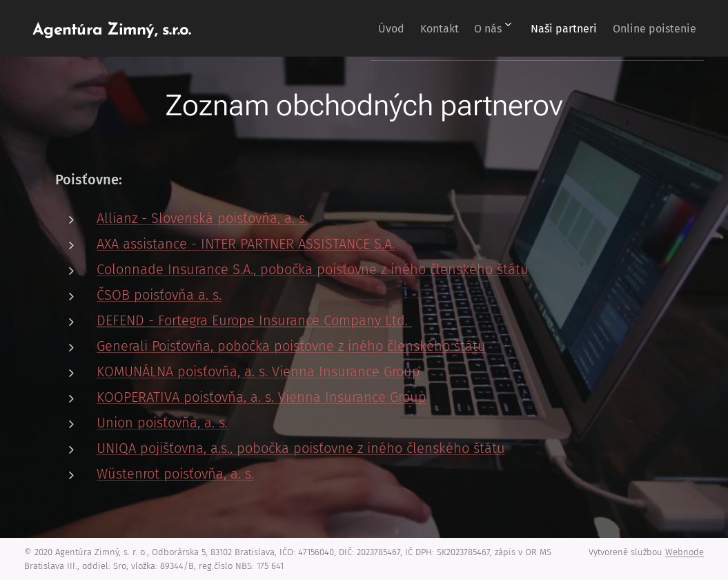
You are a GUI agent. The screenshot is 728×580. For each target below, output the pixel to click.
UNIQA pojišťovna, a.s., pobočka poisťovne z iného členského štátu (301, 448)
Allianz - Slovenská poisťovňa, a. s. (202, 218)
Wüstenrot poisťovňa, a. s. (175, 474)
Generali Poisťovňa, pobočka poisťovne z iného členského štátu (291, 346)
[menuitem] (353, 28)
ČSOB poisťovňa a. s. (159, 295)
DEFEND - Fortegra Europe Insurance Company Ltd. (254, 320)
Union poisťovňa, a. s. (162, 423)
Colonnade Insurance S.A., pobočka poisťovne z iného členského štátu (313, 269)
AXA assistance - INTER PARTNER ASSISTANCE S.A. (246, 244)
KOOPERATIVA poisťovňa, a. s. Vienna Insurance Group (262, 397)
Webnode (685, 552)
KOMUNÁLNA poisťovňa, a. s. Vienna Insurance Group (258, 371)
